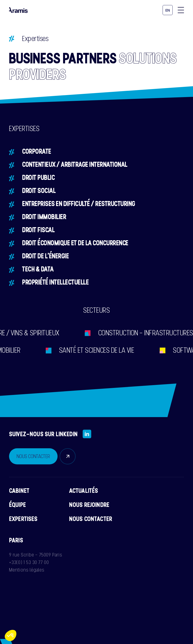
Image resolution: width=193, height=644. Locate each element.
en (168, 10)
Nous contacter (91, 519)
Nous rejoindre (89, 505)
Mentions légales (27, 570)
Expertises (23, 519)
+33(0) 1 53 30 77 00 (29, 562)
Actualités (84, 491)
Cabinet (19, 491)
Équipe (17, 505)
